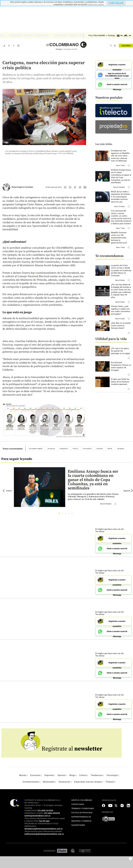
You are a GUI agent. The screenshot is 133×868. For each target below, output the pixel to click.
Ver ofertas (100, 531)
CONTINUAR (116, 3)
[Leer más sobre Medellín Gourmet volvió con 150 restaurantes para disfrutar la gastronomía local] (121, 238)
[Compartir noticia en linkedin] (85, 187)
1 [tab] (60, 514)
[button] (129, 165)
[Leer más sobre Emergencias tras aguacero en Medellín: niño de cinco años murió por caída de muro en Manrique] (121, 156)
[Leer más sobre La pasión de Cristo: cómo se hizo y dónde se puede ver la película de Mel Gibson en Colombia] (121, 271)
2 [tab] (63, 514)
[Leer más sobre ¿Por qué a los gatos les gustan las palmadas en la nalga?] (121, 351)
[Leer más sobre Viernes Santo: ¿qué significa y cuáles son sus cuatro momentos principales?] (121, 310)
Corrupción (51, 449)
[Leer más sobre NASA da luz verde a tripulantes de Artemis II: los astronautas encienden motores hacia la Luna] (121, 197)
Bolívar (110, 449)
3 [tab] (66, 514)
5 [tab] (73, 514)
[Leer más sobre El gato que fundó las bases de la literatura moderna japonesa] (121, 382)
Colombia (100, 449)
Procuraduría (87, 449)
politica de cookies (96, 4)
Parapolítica (64, 449)
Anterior (8, 491)
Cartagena (121, 449)
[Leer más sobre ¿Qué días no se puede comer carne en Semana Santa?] (121, 326)
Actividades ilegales (36, 449)
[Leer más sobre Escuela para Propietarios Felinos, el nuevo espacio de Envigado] (121, 366)
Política (75, 449)
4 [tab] (70, 514)
